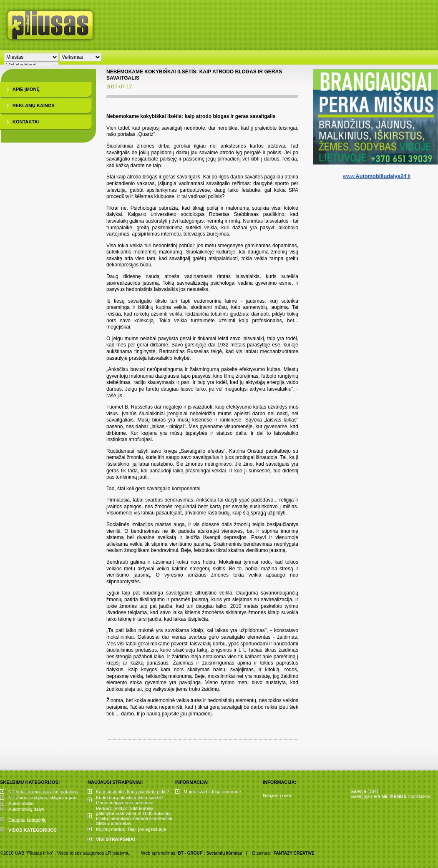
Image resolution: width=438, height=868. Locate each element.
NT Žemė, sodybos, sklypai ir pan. (43, 798)
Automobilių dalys (26, 809)
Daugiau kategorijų (28, 820)
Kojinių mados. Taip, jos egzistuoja (131, 829)
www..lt (377, 176)
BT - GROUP (190, 853)
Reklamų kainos (34, 105)
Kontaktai (26, 122)
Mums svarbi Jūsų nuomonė (212, 792)
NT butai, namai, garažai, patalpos (43, 792)
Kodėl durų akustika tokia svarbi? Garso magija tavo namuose (130, 800)
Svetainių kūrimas (224, 853)
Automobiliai (21, 803)
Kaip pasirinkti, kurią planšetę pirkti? (132, 792)
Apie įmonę (26, 89)
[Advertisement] (213, 63)
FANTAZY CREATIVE (294, 853)
